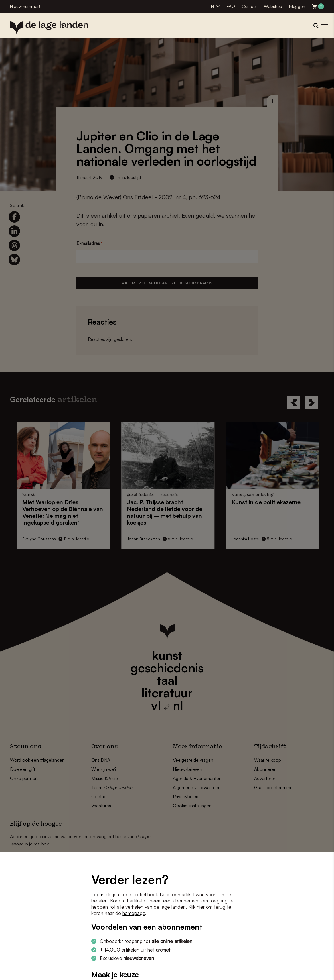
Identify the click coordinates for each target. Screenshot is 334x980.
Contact (249, 6)
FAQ (231, 6)
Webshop (273, 6)
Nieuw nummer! (25, 6)
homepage (134, 913)
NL (213, 6)
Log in (98, 894)
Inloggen (297, 6)
